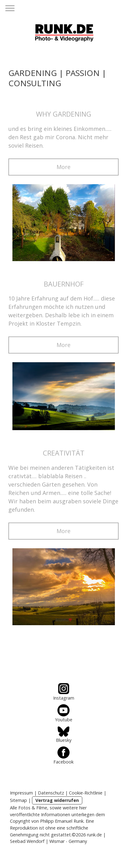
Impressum (21, 793)
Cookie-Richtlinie (86, 793)
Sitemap (18, 800)
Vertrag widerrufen (57, 800)
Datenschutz (51, 793)
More (63, 167)
